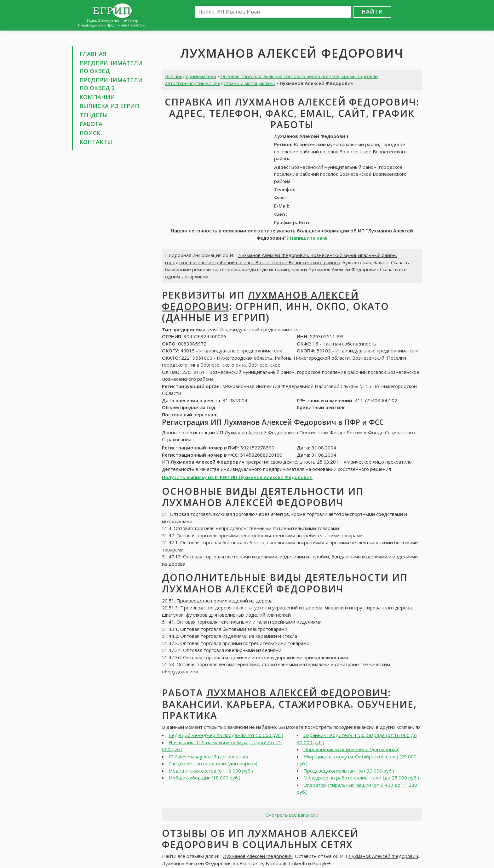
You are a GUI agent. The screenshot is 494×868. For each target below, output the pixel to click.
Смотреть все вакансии (292, 815)
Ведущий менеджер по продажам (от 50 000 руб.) (226, 735)
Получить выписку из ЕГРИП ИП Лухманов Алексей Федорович (237, 477)
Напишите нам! (309, 238)
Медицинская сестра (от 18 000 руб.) (211, 771)
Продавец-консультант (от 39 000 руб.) (349, 771)
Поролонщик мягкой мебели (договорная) (351, 749)
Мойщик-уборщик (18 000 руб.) (204, 778)
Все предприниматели (191, 76)
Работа (91, 124)
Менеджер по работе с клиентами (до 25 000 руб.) (361, 778)
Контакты (96, 142)
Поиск (90, 133)
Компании (97, 97)
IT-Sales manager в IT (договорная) (208, 757)
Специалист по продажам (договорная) (213, 763)
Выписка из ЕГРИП (109, 106)
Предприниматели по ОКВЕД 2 (111, 84)
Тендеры (94, 115)
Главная (93, 54)
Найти (372, 11)
